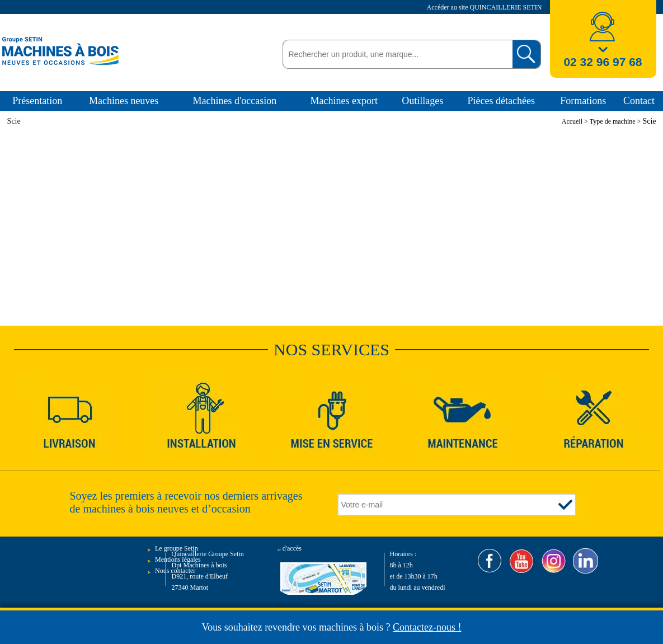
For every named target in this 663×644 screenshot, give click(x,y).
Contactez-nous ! (427, 627)
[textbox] (395, 54)
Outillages (422, 101)
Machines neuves (124, 101)
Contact (639, 101)
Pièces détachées (501, 101)
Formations (583, 101)
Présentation (37, 101)
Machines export (344, 101)
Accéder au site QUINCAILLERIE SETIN (485, 7)
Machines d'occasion (235, 101)
